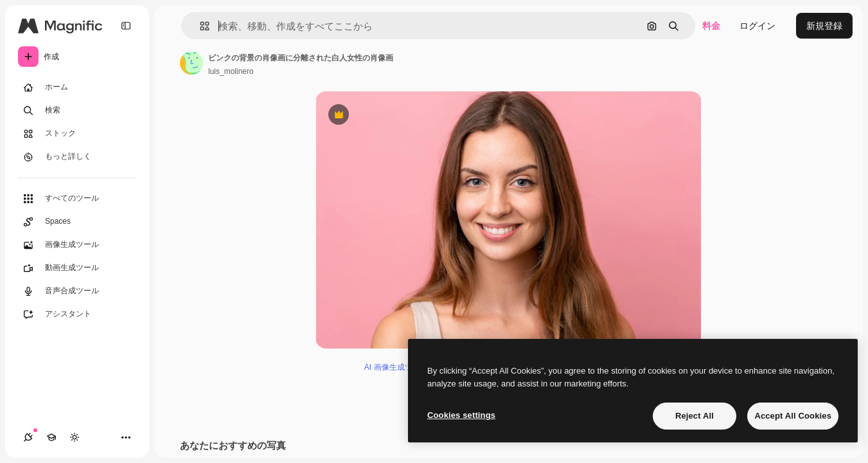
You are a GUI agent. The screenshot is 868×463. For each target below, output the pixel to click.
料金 (711, 26)
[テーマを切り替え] (75, 437)
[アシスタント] (77, 314)
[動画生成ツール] (77, 268)
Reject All (695, 416)
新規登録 (824, 26)
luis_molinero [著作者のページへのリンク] (231, 71)
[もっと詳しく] (77, 157)
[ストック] (77, 134)
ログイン (757, 26)
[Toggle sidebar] (126, 26)
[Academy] (51, 437)
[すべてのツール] (77, 199)
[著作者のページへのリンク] (191, 63)
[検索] (77, 111)
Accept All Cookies (793, 416)
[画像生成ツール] (77, 245)
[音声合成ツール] (77, 291)
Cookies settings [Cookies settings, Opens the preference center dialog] (461, 415)
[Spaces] (77, 222)
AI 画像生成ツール (396, 367)
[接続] (28, 437)
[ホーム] (77, 87)
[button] (199, 26)
